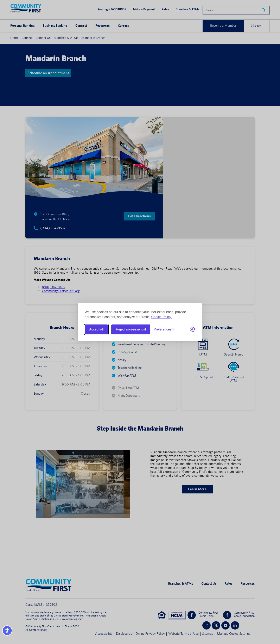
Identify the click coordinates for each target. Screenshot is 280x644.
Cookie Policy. (162, 317)
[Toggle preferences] (164, 329)
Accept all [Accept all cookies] (96, 329)
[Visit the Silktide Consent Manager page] (193, 329)
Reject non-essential (131, 329)
